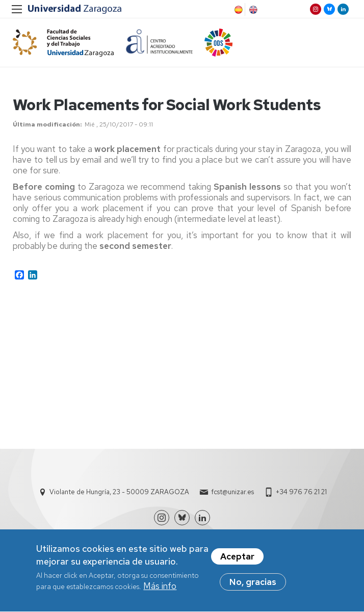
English (252, 10)
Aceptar (237, 559)
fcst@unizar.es (232, 492)
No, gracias (253, 585)
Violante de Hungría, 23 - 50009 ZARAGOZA (119, 492)
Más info (160, 590)
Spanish (238, 10)
